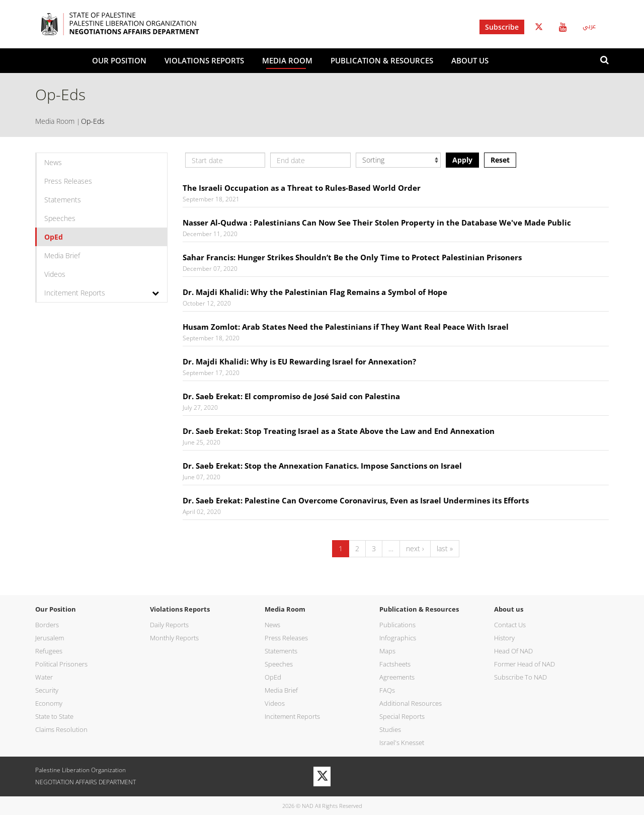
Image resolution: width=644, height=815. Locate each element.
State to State (54, 716)
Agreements (397, 677)
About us (470, 60)
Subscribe (502, 27)
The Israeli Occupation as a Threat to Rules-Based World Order (302, 188)
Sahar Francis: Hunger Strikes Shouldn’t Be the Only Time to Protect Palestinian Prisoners (352, 257)
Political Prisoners (61, 664)
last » (445, 548)
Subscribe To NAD (520, 677)
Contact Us (510, 625)
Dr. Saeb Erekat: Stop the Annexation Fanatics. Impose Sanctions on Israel (322, 466)
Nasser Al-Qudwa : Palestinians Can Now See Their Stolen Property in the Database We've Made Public (377, 223)
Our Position (119, 60)
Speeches (60, 218)
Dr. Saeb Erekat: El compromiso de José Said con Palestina (291, 396)
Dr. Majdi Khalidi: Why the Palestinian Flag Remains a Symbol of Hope (315, 292)
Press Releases (68, 181)
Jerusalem (50, 638)
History (504, 638)
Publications (397, 625)
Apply (462, 160)
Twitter (539, 27)
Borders (47, 625)
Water (44, 677)
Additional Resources (411, 703)
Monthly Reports (174, 638)
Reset (500, 160)
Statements (63, 200)
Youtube (563, 27)
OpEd (54, 237)
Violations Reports (204, 60)
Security (47, 690)
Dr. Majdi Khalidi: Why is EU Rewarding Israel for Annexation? (299, 361)
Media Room (287, 60)
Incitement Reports (75, 293)
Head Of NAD (513, 651)
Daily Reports (169, 625)
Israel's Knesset (402, 743)
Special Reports (402, 716)
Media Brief (62, 255)
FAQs (387, 690)
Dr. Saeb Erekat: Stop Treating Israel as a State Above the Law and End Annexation (339, 431)
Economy (49, 703)
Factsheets (395, 664)
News (53, 162)
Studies (390, 729)
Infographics (398, 638)
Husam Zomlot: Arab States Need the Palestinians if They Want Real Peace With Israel (346, 327)
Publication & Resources (382, 60)
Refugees (49, 651)
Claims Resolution (61, 729)
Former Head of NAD (525, 664)
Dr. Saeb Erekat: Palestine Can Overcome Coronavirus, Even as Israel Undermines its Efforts (356, 500)
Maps (387, 651)
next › (415, 548)
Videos (55, 274)
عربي (589, 26)
